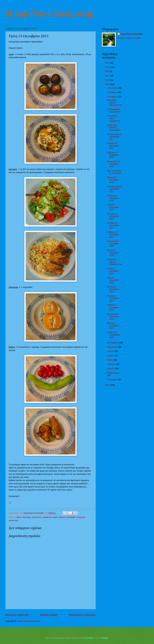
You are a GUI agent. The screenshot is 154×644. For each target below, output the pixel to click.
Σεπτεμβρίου (113, 343)
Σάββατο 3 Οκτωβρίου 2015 (113, 307)
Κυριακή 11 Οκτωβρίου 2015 (113, 225)
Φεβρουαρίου (113, 373)
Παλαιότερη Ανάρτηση (82, 615)
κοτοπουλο (37, 517)
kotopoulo (81, 517)
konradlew (89, 638)
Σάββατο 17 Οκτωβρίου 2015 (113, 155)
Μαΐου (110, 360)
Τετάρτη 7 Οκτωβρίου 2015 (113, 271)
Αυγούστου (113, 347)
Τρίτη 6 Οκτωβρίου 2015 (113, 280)
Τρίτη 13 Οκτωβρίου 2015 (113, 207)
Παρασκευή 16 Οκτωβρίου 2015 (113, 164)
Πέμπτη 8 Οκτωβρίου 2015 (113, 253)
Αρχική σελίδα (49, 615)
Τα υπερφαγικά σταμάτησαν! (114, 110)
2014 (107, 385)
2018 (107, 71)
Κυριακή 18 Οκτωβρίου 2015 (113, 146)
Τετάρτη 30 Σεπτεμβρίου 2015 (114, 335)
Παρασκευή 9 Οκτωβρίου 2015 (113, 244)
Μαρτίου (111, 368)
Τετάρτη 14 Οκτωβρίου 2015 (113, 198)
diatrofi (62, 517)
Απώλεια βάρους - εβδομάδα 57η (114, 189)
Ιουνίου (111, 356)
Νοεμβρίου (112, 92)
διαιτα (19, 517)
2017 (107, 76)
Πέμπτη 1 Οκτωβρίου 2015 (113, 326)
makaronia (13, 520)
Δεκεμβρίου (113, 88)
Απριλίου (112, 364)
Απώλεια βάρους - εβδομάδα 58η (114, 137)
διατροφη (27, 517)
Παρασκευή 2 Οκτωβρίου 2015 (113, 317)
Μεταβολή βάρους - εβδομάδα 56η (114, 262)
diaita (55, 517)
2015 (107, 84)
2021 (107, 67)
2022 (107, 63)
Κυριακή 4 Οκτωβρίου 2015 (113, 298)
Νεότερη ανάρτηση (17, 615)
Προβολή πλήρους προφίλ (129, 38)
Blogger (105, 638)
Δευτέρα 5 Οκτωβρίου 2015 (113, 289)
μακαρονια (47, 517)
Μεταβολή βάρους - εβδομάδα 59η (114, 103)
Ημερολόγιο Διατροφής (49, 13)
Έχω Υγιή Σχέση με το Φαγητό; (114, 172)
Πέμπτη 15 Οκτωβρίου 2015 (113, 180)
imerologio (71, 517)
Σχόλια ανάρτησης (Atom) (29, 621)
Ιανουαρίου (113, 380)
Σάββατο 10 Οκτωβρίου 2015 (113, 234)
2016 (107, 80)
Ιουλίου (111, 351)
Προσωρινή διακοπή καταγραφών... (114, 128)
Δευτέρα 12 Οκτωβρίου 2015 (113, 216)
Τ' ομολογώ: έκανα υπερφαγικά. (114, 118)
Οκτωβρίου (113, 97)
